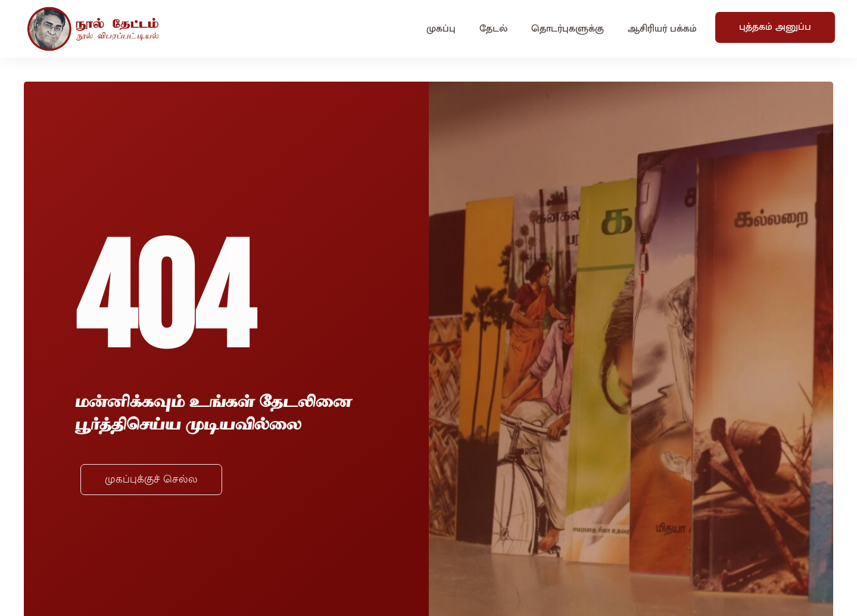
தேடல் (493, 29)
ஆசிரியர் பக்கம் (662, 29)
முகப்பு (441, 29)
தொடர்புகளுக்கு (568, 29)
